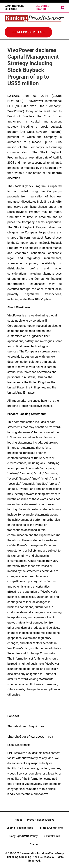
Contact (35, 844)
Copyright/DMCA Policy (23, 836)
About (18, 820)
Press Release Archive (41, 820)
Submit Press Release (20, 828)
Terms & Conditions (51, 828)
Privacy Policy (51, 836)
